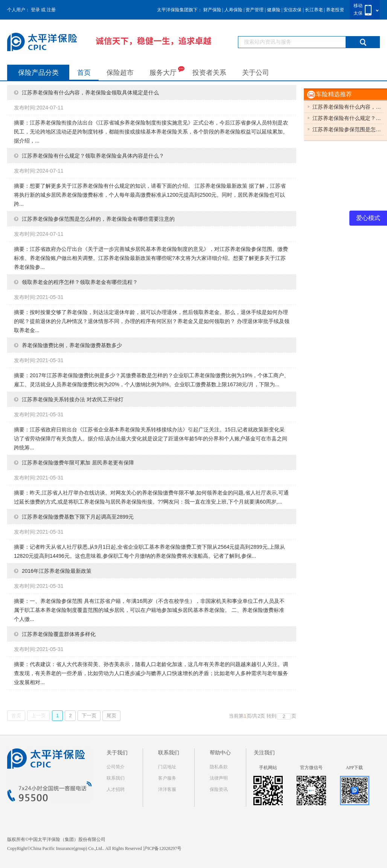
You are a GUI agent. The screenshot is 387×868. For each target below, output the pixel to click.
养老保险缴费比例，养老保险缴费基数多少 (72, 345)
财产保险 (212, 10)
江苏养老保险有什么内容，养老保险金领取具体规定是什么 (90, 93)
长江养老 (314, 10)
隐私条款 (219, 767)
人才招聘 (116, 789)
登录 (35, 10)
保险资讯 (219, 789)
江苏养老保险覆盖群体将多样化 (59, 634)
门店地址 (167, 767)
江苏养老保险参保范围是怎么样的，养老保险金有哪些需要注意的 (98, 219)
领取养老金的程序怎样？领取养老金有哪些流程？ (80, 282)
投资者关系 (209, 73)
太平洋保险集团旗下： (180, 10)
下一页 (89, 715)
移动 (358, 6)
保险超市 (120, 73)
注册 (51, 10)
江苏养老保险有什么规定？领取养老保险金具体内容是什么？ (93, 156)
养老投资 (335, 10)
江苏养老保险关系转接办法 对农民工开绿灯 (73, 399)
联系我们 (116, 778)
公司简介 (116, 767)
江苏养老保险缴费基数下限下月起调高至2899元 (78, 517)
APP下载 (354, 768)
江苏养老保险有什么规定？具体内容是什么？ (348, 118)
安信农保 (293, 10)
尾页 (111, 715)
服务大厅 (167, 71)
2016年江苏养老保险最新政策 (57, 571)
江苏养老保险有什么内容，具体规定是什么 (348, 107)
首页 (84, 73)
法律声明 (219, 778)
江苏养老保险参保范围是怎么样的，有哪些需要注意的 (348, 129)
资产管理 (254, 10)
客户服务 (167, 778)
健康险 (274, 10)
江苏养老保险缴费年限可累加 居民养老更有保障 (78, 463)
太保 (358, 13)
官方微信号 (311, 768)
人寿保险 (233, 10)
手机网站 (268, 768)
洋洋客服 (167, 789)
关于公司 (256, 73)
